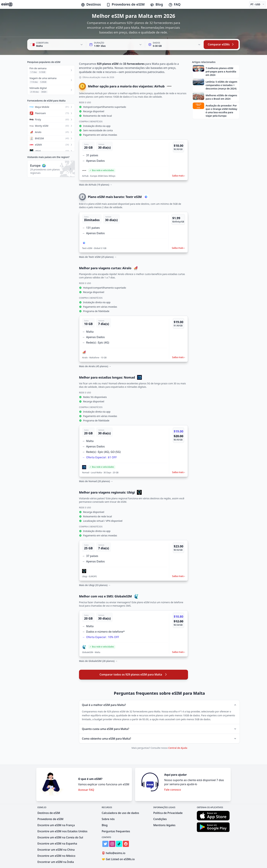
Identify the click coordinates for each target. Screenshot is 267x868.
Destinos (91, 4)
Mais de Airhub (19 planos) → (96, 185)
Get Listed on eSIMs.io (118, 859)
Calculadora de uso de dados (120, 813)
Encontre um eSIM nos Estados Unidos (62, 831)
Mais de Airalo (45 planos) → (95, 366)
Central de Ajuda (178, 748)
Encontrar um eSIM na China (56, 850)
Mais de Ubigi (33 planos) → (95, 585)
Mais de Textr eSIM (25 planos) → (98, 257)
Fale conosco (173, 790)
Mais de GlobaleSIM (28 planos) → (98, 661)
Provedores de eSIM (125, 4)
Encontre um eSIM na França (56, 825)
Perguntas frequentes (116, 831)
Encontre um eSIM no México (56, 856)
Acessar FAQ (86, 790)
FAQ (174, 4)
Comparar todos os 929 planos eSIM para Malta (133, 674)
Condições (160, 819)
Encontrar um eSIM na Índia (56, 862)
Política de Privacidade (168, 813)
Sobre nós (108, 819)
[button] (133, 160)
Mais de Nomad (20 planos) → (96, 481)
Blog (156, 4)
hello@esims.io (114, 853)
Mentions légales (164, 825)
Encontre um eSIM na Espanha (57, 844)
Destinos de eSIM (49, 813)
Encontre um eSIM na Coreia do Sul (60, 837)
